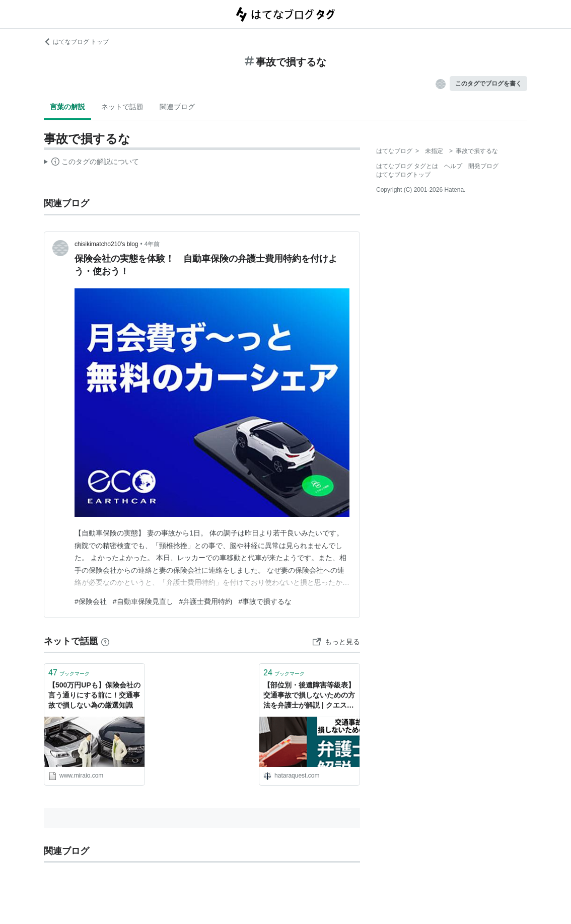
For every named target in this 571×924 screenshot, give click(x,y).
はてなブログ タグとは (407, 166)
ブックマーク (69, 673)
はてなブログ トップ (76, 42)
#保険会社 (91, 601)
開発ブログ (483, 166)
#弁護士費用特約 (206, 601)
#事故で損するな (265, 601)
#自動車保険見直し (143, 601)
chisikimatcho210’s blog (106, 244)
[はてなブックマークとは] (105, 641)
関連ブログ (177, 107)
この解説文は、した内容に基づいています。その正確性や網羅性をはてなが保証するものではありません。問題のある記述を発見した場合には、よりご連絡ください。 (91, 163)
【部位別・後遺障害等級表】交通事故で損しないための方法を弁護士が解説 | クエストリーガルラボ (309, 696)
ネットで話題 (122, 107)
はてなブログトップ (403, 175)
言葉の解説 (67, 107)
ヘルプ (453, 166)
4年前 (152, 244)
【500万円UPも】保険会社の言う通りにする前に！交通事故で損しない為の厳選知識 (94, 695)
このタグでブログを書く (488, 84)
